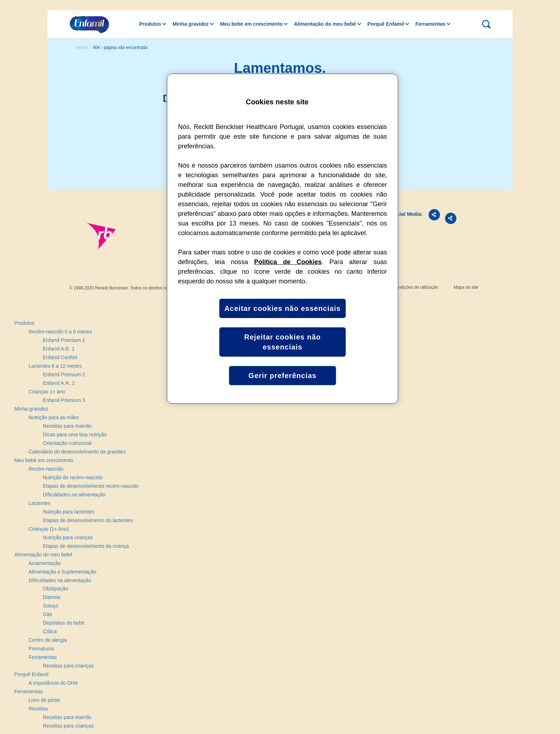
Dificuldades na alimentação (74, 495)
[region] (282, 239)
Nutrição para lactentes (69, 512)
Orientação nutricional (67, 443)
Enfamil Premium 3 (64, 400)
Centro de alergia (48, 640)
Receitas (38, 709)
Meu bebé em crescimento (251, 24)
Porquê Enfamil (386, 24)
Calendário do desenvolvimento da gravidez (77, 452)
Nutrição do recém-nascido (73, 477)
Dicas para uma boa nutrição (75, 435)
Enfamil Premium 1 (64, 340)
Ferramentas (430, 24)
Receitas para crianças (68, 666)
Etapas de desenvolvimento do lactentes (88, 520)
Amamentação (45, 563)
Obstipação (56, 589)
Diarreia (52, 597)
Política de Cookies (288, 262)
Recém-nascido (46, 469)
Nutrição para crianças (68, 537)
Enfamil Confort (60, 357)
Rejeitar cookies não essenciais (283, 342)
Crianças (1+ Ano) (49, 529)
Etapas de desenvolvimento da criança (86, 546)
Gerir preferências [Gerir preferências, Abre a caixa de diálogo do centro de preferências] (282, 376)
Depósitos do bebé (64, 623)
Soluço (51, 606)
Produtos (150, 24)
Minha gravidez (191, 24)
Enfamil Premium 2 (64, 375)
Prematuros (41, 649)
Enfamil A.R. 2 (59, 383)
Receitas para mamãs (67, 426)
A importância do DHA (53, 683)
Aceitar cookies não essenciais (282, 308)
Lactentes (39, 503)
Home (82, 48)
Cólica (50, 631)
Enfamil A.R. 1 (59, 349)
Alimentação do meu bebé (325, 24)
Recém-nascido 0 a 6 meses (60, 332)
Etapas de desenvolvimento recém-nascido (91, 486)
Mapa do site (466, 287)
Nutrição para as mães (54, 417)
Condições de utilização (416, 287)
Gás (47, 614)
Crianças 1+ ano (47, 392)
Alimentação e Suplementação (62, 572)
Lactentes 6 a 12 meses (55, 366)
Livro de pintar (44, 700)
